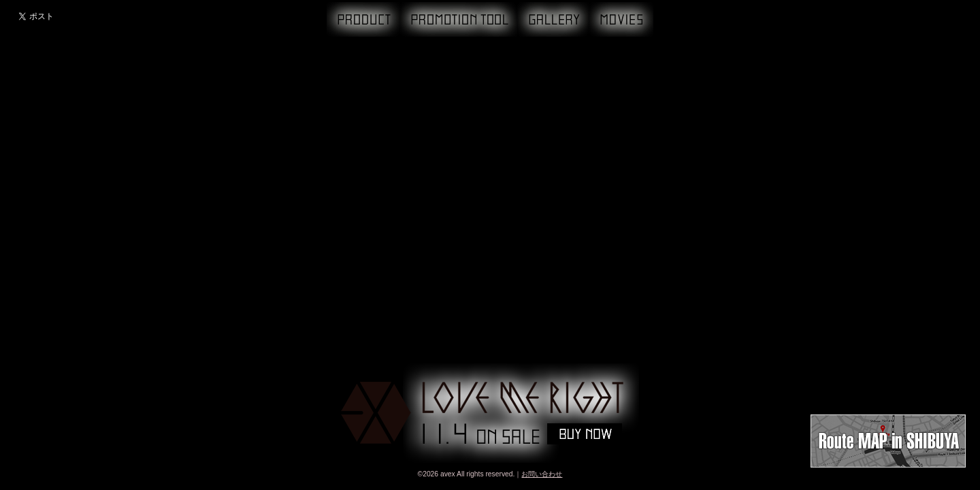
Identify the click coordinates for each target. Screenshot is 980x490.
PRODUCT (363, 19)
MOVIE (621, 19)
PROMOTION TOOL (459, 19)
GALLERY (553, 19)
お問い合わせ (542, 474)
